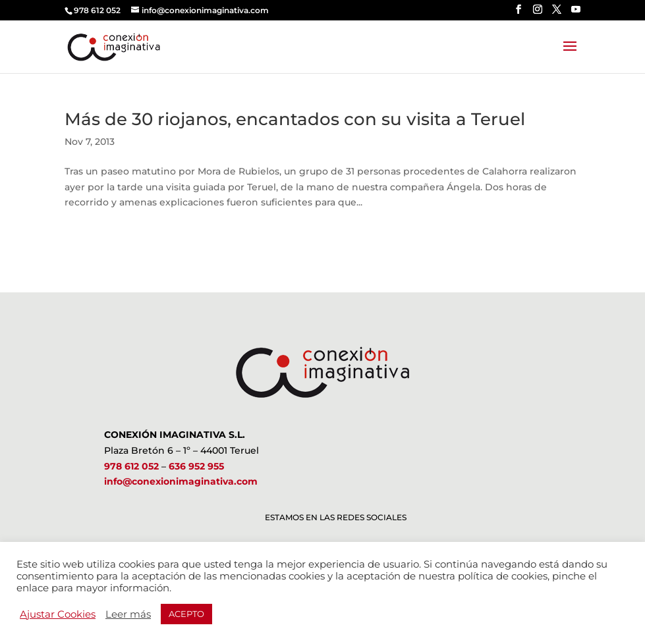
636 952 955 (196, 466)
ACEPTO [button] (186, 614)
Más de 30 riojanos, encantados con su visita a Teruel (295, 119)
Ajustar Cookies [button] (58, 614)
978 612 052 (131, 466)
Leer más (128, 614)
